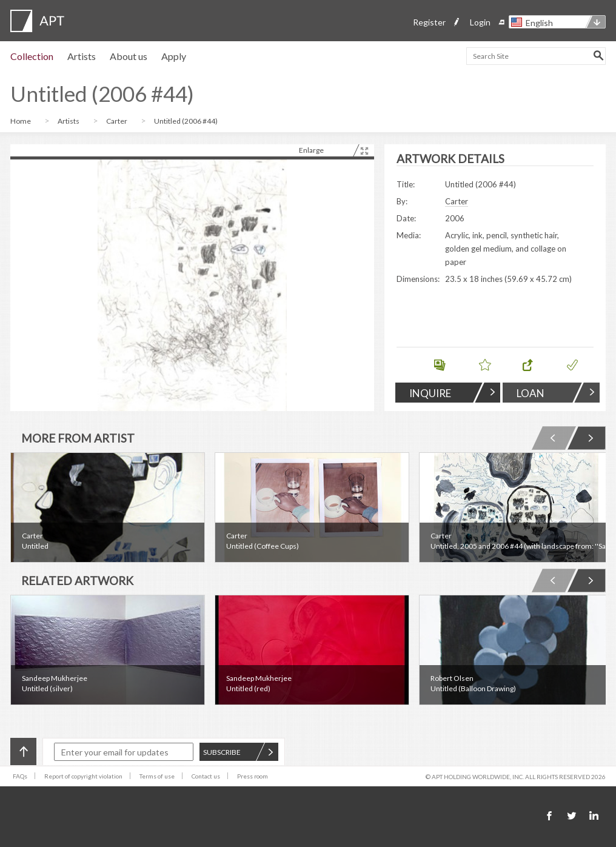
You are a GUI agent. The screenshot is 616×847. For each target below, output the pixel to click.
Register (429, 22)
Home (21, 121)
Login (480, 22)
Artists (82, 56)
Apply (174, 56)
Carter (117, 121)
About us (129, 56)
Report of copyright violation (83, 776)
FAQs (20, 776)
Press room (253, 776)
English (539, 23)
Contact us (206, 776)
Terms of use (157, 776)
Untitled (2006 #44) (186, 121)
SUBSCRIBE (238, 752)
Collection (32, 56)
